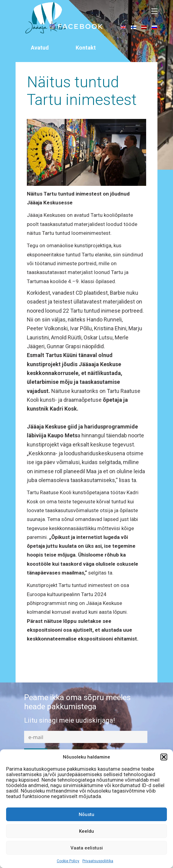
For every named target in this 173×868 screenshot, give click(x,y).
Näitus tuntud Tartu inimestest (82, 91)
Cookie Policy (68, 861)
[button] (164, 757)
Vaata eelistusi (87, 848)
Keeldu (86, 831)
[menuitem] (123, 27)
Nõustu (86, 814)
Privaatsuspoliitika (98, 861)
